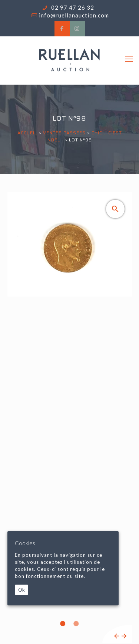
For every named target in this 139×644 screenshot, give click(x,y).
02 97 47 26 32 (72, 7)
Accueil (27, 133)
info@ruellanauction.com (74, 15)
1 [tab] (63, 624)
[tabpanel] (70, 418)
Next (124, 636)
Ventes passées (64, 133)
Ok (21, 590)
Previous (117, 636)
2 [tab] (76, 624)
